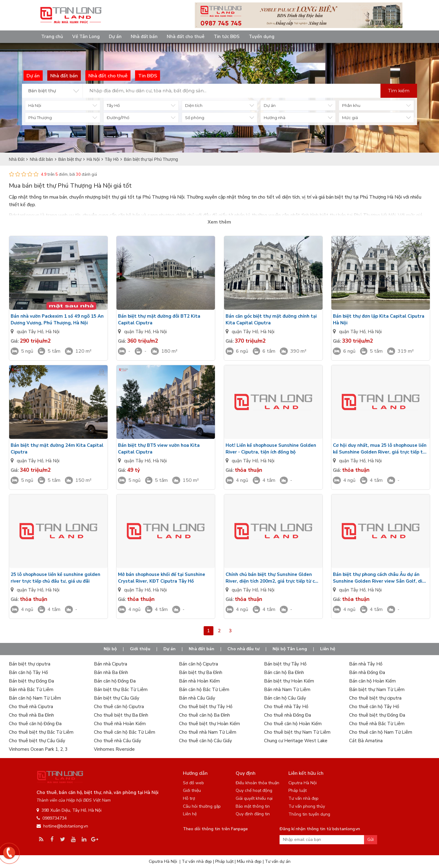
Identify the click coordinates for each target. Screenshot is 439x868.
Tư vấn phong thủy (307, 806)
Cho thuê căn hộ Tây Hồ (374, 707)
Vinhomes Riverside (114, 749)
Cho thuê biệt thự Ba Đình (121, 715)
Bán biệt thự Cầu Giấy (117, 698)
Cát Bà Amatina (366, 741)
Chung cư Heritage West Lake (296, 741)
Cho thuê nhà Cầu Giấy (118, 741)
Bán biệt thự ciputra (30, 664)
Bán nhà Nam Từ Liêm (287, 690)
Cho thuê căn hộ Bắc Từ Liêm (125, 732)
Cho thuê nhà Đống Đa (287, 715)
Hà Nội (52, 332)
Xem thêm (219, 222)
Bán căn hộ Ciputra (198, 664)
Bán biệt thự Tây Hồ (285, 664)
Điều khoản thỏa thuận (257, 783)
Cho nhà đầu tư (243, 649)
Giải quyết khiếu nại (254, 798)
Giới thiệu (140, 649)
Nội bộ (110, 649)
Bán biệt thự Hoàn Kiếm (289, 681)
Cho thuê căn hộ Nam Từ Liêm (381, 732)
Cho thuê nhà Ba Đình (31, 715)
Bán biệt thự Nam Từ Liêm (377, 690)
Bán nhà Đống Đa (367, 672)
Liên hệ (328, 649)
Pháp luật (298, 790)
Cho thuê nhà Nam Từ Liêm (208, 732)
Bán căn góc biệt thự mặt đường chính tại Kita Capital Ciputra (271, 319)
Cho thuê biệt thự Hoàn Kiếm (209, 724)
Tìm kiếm (399, 91)
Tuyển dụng (262, 37)
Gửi (371, 840)
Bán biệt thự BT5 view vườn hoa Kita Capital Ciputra (159, 449)
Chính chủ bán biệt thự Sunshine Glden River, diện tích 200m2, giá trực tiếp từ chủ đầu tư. (273, 578)
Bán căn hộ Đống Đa (115, 681)
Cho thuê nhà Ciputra (31, 707)
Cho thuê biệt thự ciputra (375, 698)
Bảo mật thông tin (253, 806)
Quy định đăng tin (253, 814)
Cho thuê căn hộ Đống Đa (35, 724)
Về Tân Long (86, 37)
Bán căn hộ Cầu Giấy (285, 698)
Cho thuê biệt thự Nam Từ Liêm (297, 732)
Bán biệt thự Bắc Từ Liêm (121, 690)
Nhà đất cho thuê (186, 37)
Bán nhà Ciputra (111, 664)
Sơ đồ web (193, 783)
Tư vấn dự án (278, 861)
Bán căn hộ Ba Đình (284, 672)
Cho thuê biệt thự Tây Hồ (206, 707)
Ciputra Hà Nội (303, 783)
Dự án (115, 37)
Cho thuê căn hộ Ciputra (119, 707)
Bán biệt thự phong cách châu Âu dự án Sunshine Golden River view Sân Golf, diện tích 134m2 (380, 578)
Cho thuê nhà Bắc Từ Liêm (377, 724)
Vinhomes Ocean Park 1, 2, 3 (38, 749)
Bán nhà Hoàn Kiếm (199, 681)
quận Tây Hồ (30, 332)
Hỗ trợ (189, 798)
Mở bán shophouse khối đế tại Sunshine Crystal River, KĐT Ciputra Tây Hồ (162, 578)
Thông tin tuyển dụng (309, 814)
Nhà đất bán (144, 37)
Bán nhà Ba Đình (111, 672)
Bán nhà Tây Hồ (366, 664)
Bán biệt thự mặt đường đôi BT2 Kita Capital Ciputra (159, 319)
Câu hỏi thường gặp (202, 806)
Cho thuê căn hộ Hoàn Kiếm (293, 724)
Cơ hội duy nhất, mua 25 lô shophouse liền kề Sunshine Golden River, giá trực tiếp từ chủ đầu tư (380, 449)
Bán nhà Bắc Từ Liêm (31, 690)
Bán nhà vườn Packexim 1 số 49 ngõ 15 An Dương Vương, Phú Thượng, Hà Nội (57, 319)
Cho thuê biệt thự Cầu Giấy (37, 741)
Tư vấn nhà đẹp (303, 798)
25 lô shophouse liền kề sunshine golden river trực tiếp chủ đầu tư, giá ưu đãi (55, 578)
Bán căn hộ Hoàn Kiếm (372, 681)
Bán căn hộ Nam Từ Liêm (35, 698)
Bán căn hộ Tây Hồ (28, 672)
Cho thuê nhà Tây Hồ (286, 707)
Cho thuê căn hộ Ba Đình (204, 715)
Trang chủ (52, 37)
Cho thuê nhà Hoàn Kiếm (120, 724)
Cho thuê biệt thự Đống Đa (377, 715)
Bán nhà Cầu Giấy (197, 698)
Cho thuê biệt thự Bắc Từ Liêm (41, 732)
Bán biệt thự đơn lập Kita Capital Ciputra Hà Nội (379, 319)
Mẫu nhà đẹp (249, 861)
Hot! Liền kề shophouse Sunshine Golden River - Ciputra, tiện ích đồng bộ (271, 449)
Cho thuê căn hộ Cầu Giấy (205, 741)
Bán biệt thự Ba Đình (201, 672)
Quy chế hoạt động (254, 790)
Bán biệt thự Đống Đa (31, 681)
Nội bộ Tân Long (290, 649)
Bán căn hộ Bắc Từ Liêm (204, 690)
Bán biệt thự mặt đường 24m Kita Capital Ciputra (57, 449)
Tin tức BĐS (227, 37)
